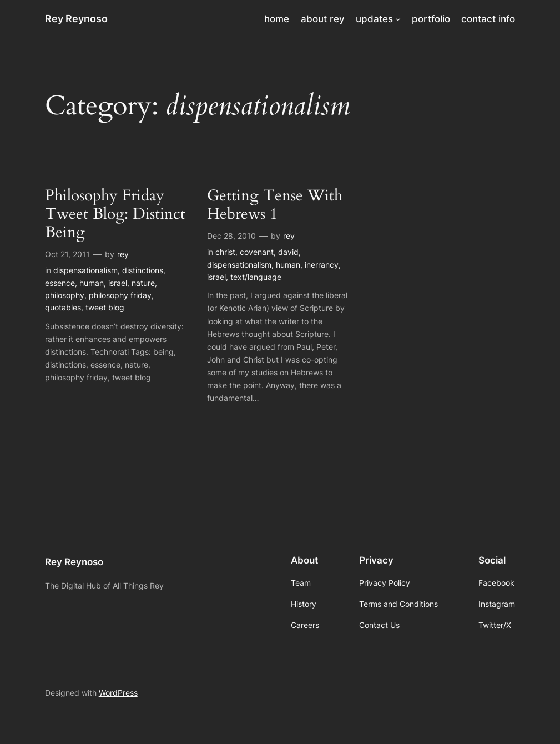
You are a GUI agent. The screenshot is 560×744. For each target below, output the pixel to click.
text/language (256, 277)
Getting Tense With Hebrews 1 (275, 205)
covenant (257, 252)
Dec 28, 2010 (231, 236)
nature (143, 283)
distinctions (143, 270)
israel (118, 283)
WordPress (118, 693)
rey (123, 254)
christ (225, 252)
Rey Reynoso (76, 19)
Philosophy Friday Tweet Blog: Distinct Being (115, 214)
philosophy (65, 295)
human (92, 283)
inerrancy (322, 265)
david (288, 252)
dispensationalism (85, 270)
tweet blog (105, 307)
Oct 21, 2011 (67, 254)
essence (60, 283)
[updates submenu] (398, 19)
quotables (63, 307)
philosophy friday (120, 295)
